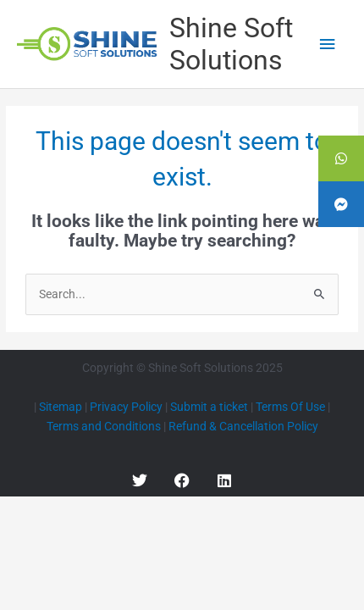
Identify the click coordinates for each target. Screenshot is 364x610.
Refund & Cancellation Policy (243, 426)
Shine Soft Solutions (231, 44)
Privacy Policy (126, 407)
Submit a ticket (209, 407)
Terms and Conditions (104, 426)
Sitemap (61, 407)
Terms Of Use (290, 407)
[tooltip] (341, 158)
